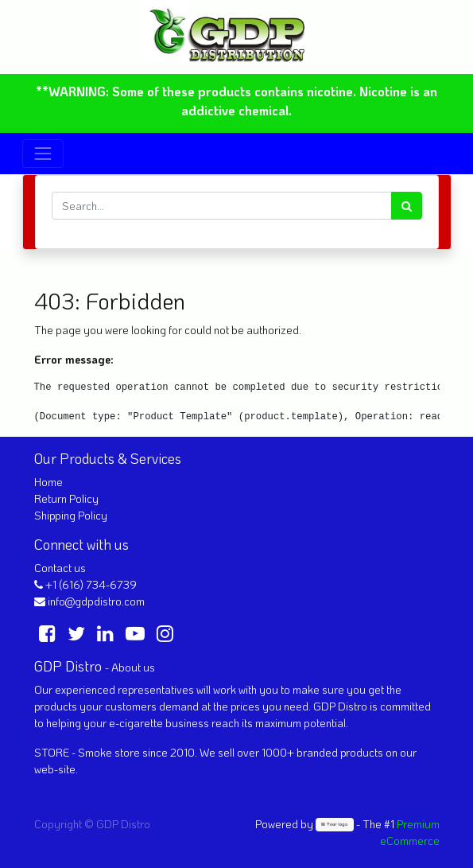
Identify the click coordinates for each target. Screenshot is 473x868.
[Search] (407, 206)
